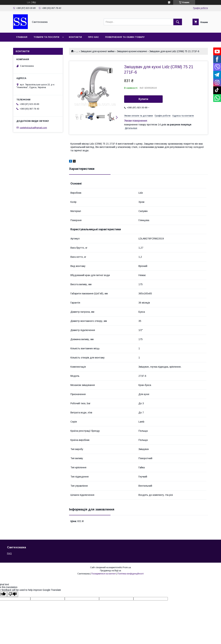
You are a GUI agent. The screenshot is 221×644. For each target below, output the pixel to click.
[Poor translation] (13, 594)
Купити (143, 99)
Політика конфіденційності (131, 574)
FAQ (9, 553)
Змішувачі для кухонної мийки (98, 51)
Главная (22, 37)
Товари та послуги (46, 37)
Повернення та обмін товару (125, 37)
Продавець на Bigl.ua (110, 571)
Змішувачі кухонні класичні (132, 51)
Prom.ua (127, 567)
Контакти (75, 37)
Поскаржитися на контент (104, 574)
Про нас (93, 37)
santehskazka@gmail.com (33, 128)
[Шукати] (178, 22)
